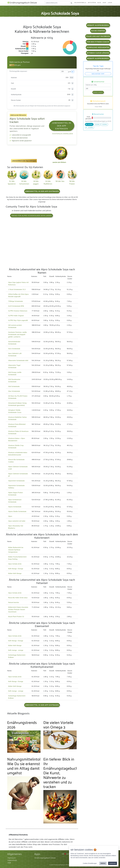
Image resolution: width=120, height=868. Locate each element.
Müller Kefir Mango (15, 573)
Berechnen (98, 92)
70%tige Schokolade (15, 301)
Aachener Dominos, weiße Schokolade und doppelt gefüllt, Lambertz (17, 334)
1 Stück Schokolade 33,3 (17, 289)
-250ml (90, 127)
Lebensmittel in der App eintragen (62, 126)
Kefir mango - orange (16, 650)
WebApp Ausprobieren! (98, 25)
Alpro (10, 516)
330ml (97, 124)
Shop (105, 3)
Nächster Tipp (98, 74)
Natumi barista (14, 602)
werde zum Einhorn (60, 161)
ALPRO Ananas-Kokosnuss (18, 311)
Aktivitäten (92, 3)
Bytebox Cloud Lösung (98, 53)
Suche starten (98, 31)
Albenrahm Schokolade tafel (18, 360)
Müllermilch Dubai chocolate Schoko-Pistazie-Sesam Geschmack (18, 609)
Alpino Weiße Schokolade (17, 511)
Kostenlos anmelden (63, 134)
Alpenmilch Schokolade (16, 481)
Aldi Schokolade (14, 386)
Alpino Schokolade (15, 507)
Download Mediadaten (98, 47)
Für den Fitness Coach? (98, 42)
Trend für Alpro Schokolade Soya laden (31, 215)
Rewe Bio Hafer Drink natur (18, 598)
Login (110, 3)
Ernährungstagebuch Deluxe (22, 3)
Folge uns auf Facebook (98, 36)
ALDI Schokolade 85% (16, 306)
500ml (104, 124)
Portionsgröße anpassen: (18, 71)
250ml (89, 124)
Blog (99, 3)
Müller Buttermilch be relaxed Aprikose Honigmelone (16, 550)
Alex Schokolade (14, 391)
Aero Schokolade (14, 349)
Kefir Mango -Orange (16, 569)
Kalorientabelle (80, 3)
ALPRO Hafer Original (16, 316)
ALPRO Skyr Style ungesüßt (18, 320)
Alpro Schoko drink (15, 564)
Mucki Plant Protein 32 (16, 616)
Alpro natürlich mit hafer (17, 521)
